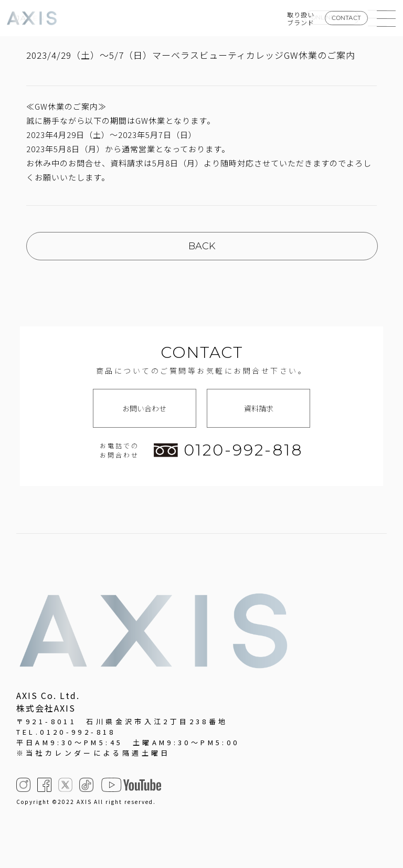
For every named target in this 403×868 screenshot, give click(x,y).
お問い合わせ (144, 408)
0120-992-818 (228, 450)
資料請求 (259, 408)
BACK (202, 246)
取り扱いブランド (301, 18)
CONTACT (346, 18)
